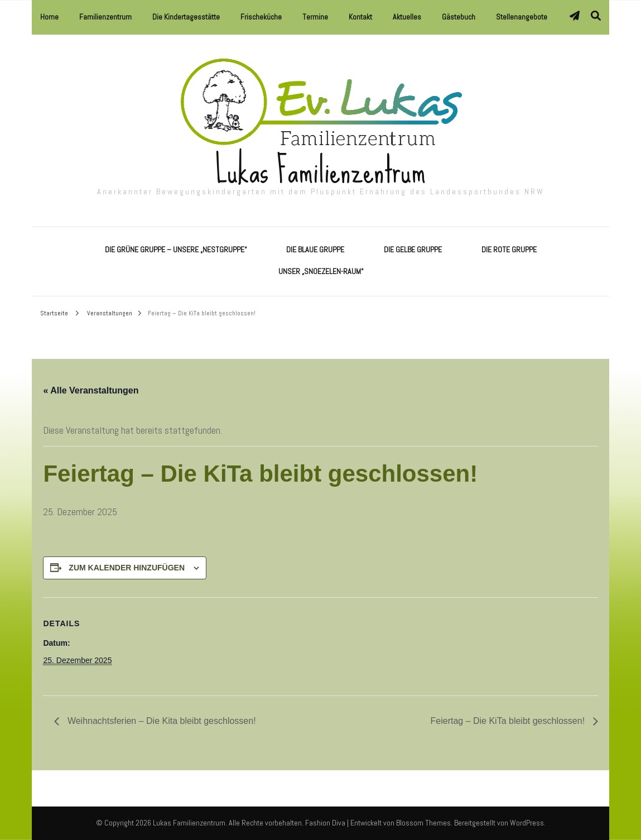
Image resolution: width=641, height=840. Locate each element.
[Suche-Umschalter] (596, 16)
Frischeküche (261, 17)
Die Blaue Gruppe (315, 249)
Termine (315, 17)
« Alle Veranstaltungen (91, 390)
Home (49, 17)
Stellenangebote (522, 17)
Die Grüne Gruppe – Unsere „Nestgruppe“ (176, 249)
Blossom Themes (423, 823)
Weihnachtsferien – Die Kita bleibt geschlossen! (160, 721)
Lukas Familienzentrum (320, 171)
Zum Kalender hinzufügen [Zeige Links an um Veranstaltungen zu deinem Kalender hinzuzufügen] (127, 568)
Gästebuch (459, 17)
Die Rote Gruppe (509, 249)
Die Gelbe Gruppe (413, 249)
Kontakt (360, 17)
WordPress (527, 823)
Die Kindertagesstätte (186, 17)
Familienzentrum (105, 17)
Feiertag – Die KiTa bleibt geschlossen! (509, 721)
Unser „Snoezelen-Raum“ (321, 271)
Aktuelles (407, 17)
